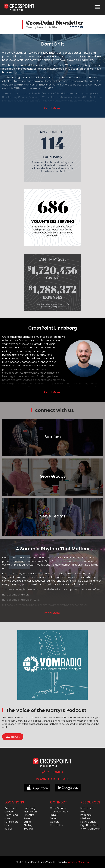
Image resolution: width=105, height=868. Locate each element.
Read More (52, 108)
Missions (85, 818)
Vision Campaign (90, 829)
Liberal (8, 829)
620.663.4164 (53, 772)
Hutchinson (11, 822)
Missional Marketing (78, 862)
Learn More (13, 737)
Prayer (54, 815)
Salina (27, 822)
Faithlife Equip (88, 822)
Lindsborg (30, 808)
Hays (7, 818)
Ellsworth (10, 812)
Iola (7, 825)
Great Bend (11, 815)
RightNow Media (90, 825)
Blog (83, 812)
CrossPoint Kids (59, 812)
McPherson (30, 812)
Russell (28, 818)
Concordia (11, 808)
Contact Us (57, 825)
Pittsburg (29, 815)
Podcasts (86, 815)
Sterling (28, 825)
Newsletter (87, 808)
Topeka (28, 829)
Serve (53, 818)
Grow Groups (58, 808)
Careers (55, 822)
